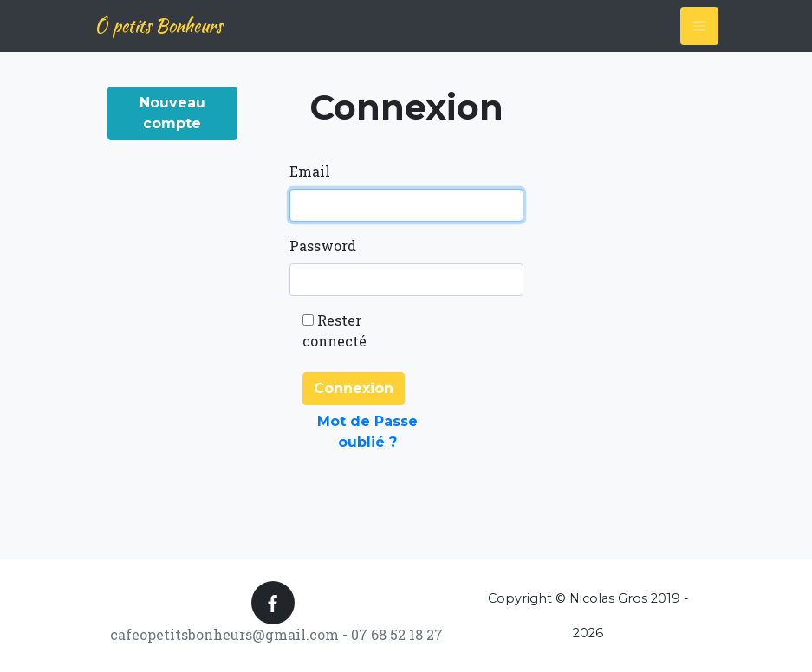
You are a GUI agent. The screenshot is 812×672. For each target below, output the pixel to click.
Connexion (354, 388)
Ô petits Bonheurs (158, 26)
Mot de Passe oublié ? (367, 432)
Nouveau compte (172, 113)
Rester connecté (335, 330)
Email (310, 171)
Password (323, 246)
